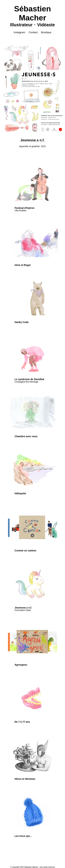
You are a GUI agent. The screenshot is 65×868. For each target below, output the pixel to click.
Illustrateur (21, 25)
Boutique (46, 32)
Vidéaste (46, 25)
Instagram (19, 32)
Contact (33, 32)
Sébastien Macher (32, 13)
